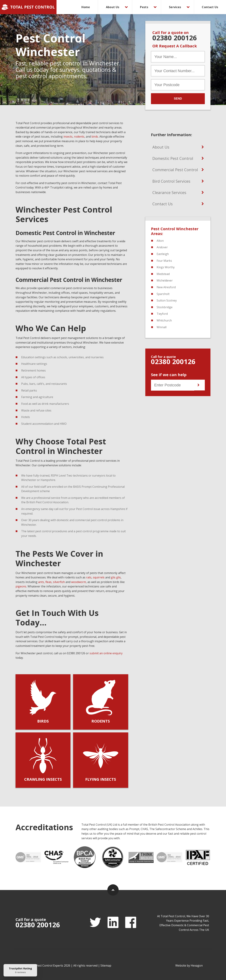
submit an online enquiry (106, 653)
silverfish (59, 582)
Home (86, 7)
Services (175, 7)
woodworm (79, 582)
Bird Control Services (171, 181)
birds (95, 137)
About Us (113, 7)
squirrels (99, 577)
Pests (144, 7)
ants (41, 582)
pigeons (21, 586)
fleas (48, 582)
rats (89, 577)
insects (68, 137)
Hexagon (197, 965)
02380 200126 (175, 38)
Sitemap (106, 965)
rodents (79, 137)
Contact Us (210, 7)
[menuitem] (86, 7)
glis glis (116, 577)
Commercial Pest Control (175, 170)
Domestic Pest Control (173, 158)
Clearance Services (169, 192)
